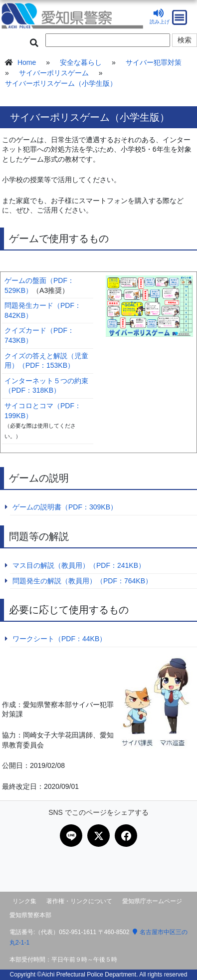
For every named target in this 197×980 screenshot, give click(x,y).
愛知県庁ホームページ (152, 901)
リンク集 (24, 901)
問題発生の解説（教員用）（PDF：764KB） (82, 581)
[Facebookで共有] (126, 836)
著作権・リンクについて (79, 901)
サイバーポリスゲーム (54, 73)
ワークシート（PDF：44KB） (59, 639)
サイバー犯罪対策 (154, 62)
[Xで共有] (98, 836)
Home (27, 62)
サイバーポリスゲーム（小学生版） (61, 83)
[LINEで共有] (71, 836)
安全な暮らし (81, 62)
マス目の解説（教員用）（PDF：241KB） (79, 565)
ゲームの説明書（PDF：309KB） (65, 507)
